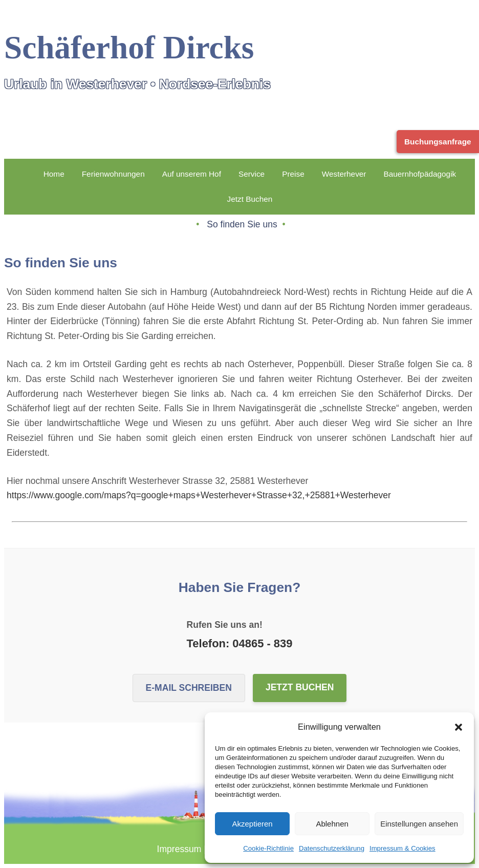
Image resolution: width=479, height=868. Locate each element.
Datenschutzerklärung (332, 848)
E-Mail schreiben (189, 688)
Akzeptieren (252, 824)
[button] (459, 727)
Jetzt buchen (300, 687)
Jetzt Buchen (250, 199)
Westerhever (344, 174)
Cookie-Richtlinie (268, 848)
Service (252, 174)
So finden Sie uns (243, 224)
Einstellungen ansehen (419, 824)
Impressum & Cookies (402, 848)
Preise (293, 174)
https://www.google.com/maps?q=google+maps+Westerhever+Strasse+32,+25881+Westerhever (199, 495)
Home (54, 174)
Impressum (179, 849)
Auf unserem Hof (192, 174)
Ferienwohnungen (113, 174)
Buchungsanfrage (438, 142)
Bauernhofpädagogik (420, 174)
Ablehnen (332, 824)
